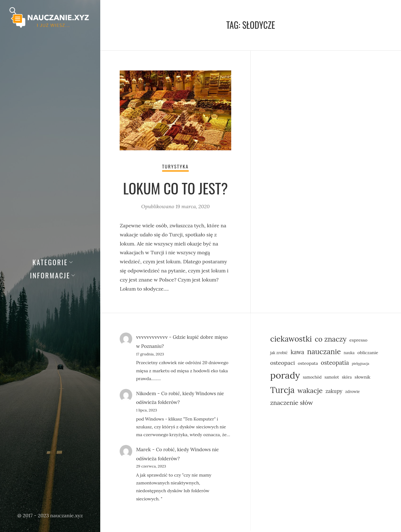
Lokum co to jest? (176, 189)
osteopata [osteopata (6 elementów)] (308, 364)
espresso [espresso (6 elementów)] (358, 341)
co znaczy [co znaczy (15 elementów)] (331, 340)
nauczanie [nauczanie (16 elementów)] (324, 352)
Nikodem (146, 394)
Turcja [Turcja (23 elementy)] (282, 391)
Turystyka (175, 167)
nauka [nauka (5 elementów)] (349, 354)
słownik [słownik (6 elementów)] (362, 378)
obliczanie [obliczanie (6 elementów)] (368, 354)
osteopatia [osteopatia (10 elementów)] (335, 364)
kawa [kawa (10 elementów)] (297, 353)
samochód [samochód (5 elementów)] (312, 378)
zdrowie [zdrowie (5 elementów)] (353, 392)
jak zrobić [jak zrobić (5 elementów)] (279, 354)
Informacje (50, 275)
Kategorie (50, 262)
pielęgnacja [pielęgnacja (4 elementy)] (361, 364)
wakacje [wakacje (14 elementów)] (310, 391)
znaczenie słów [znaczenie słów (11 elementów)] (292, 403)
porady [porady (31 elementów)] (285, 376)
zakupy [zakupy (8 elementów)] (334, 392)
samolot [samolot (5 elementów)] (332, 378)
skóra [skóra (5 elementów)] (347, 378)
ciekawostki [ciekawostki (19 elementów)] (291, 340)
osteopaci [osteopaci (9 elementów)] (282, 364)
